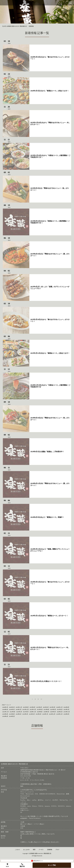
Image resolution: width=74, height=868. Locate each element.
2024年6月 (5, 709)
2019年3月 (32, 714)
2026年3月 (5, 707)
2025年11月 (19, 707)
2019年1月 (45, 714)
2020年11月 (33, 712)
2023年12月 (26, 709)
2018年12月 (52, 714)
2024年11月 (59, 707)
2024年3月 (19, 709)
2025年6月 (39, 707)
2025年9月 (26, 707)
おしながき (26, 850)
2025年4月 (46, 707)
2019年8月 (12, 714)
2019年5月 (25, 714)
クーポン (41, 850)
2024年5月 (12, 709)
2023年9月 (40, 709)
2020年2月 (60, 712)
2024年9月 (66, 707)
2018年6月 (5, 716)
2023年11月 (33, 709)
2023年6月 (53, 709)
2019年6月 (19, 714)
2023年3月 (66, 709)
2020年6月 (46, 712)
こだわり (17, 850)
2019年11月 (67, 712)
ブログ (57, 850)
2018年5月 (12, 716)
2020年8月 (40, 712)
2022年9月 (12, 712)
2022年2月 (19, 712)
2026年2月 (12, 707)
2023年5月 (60, 709)
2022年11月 (5, 712)
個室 (34, 850)
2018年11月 (59, 714)
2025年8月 (32, 707)
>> (41, 699)
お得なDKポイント (37, 861)
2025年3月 (52, 707)
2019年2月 (39, 714)
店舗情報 (50, 850)
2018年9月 (66, 714)
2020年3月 (53, 712)
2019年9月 (5, 714)
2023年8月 (46, 709)
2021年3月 (26, 712)
